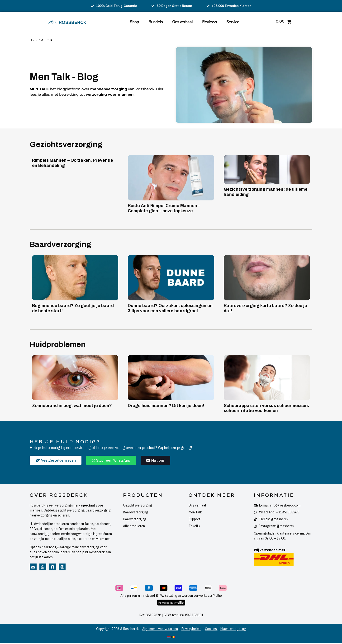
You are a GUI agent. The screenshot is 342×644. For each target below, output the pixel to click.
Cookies (211, 629)
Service (233, 22)
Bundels (156, 22)
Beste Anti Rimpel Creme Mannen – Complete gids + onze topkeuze (164, 208)
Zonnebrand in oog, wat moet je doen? (72, 406)
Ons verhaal (182, 22)
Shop (134, 22)
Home (34, 40)
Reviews (209, 22)
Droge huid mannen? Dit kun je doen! (166, 406)
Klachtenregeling (233, 629)
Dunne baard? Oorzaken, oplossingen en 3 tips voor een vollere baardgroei (170, 308)
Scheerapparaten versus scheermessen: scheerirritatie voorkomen (266, 408)
